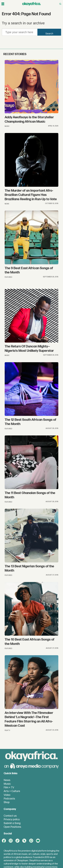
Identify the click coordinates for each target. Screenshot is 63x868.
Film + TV (9, 788)
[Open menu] (3, 4)
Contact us (10, 816)
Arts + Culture (12, 791)
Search (49, 34)
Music (7, 784)
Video (7, 795)
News (7, 780)
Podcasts (9, 799)
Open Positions (12, 827)
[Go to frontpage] (31, 4)
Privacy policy (12, 819)
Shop (7, 802)
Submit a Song (12, 823)
